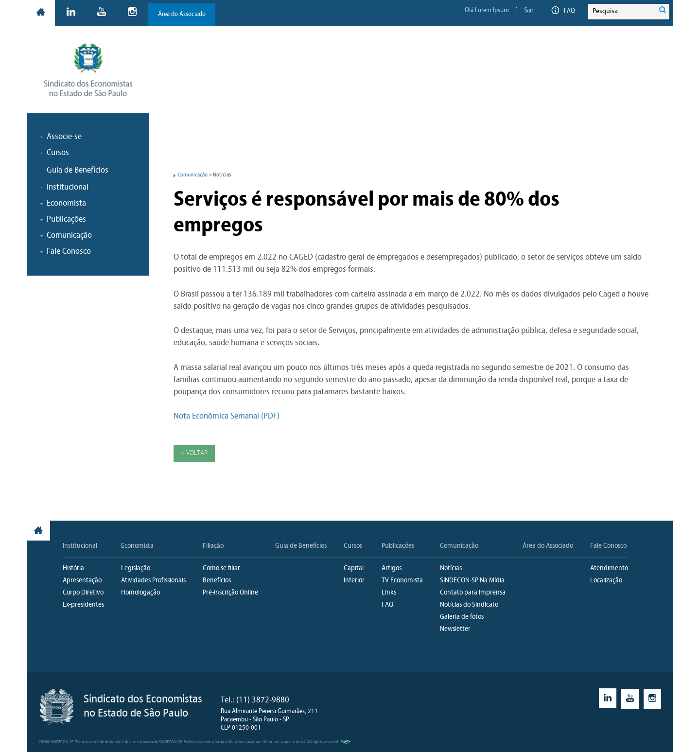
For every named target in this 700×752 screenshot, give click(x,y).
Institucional (80, 546)
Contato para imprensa (473, 593)
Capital (354, 568)
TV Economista (402, 581)
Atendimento (609, 568)
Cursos (353, 546)
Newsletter (455, 629)
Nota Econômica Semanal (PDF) (227, 416)
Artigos (392, 568)
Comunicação (192, 175)
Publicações (398, 546)
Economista (137, 546)
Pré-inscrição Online (230, 593)
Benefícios (217, 581)
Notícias (451, 568)
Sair (529, 11)
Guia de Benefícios (78, 170)
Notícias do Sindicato (469, 605)
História (73, 568)
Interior (354, 581)
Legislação (136, 568)
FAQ (563, 11)
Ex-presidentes (83, 605)
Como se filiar (221, 568)
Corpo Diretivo (83, 593)
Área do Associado (182, 14)
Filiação (213, 546)
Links (389, 593)
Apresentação (82, 581)
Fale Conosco (608, 546)
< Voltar (194, 453)
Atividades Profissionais (153, 581)
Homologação (140, 593)
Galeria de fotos (462, 617)
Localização (606, 581)
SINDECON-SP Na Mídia (472, 581)
